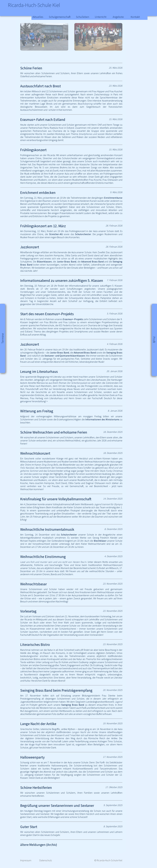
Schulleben (83, 17)
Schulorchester (83, 234)
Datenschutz (46, 860)
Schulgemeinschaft (60, 17)
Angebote (118, 17)
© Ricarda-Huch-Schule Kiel (108, 860)
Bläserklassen (44, 262)
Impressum (26, 860)
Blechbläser (100, 541)
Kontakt (135, 17)
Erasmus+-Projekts (73, 319)
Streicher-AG (56, 234)
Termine (3, 338)
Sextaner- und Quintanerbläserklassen (65, 356)
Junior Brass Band (67, 262)
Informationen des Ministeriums (102, 419)
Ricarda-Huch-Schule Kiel (43, 6)
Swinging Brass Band (73, 705)
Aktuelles (38, 17)
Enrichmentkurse (113, 198)
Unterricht (101, 17)
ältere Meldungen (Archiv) (39, 845)
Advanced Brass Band (92, 262)
